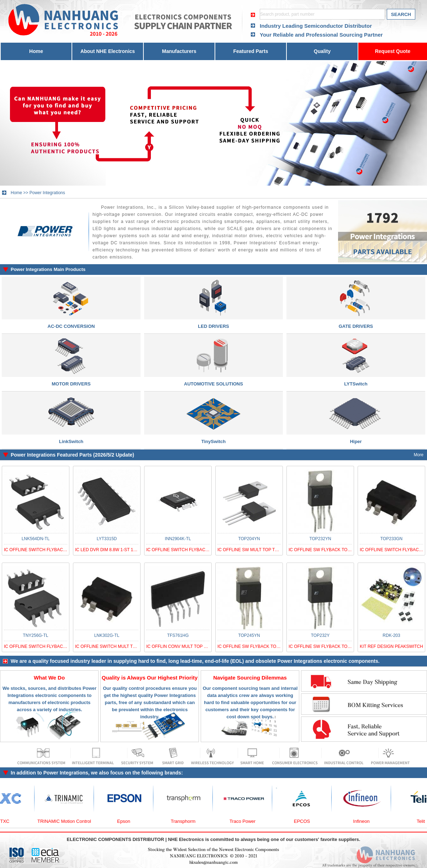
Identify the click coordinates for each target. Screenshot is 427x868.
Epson (126, 821)
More (419, 455)
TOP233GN (391, 539)
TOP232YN (320, 539)
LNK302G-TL (107, 635)
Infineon (364, 821)
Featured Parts (251, 51)
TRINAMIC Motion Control (67, 821)
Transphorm (186, 821)
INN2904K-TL (178, 539)
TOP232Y (320, 635)
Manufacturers (179, 51)
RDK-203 (391, 635)
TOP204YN (249, 539)
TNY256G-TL (35, 635)
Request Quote (393, 51)
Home (36, 51)
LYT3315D (107, 539)
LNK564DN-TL (36, 539)
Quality (322, 51)
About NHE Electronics (108, 51)
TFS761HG (178, 635)
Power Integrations (47, 193)
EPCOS (305, 821)
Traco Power (245, 821)
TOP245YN (249, 635)
